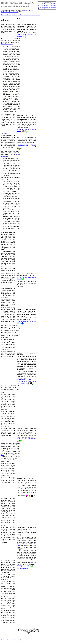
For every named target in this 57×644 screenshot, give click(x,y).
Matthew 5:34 (24, 569)
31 (39, 9)
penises (30, 34)
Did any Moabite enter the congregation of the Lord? (26, 145)
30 (55, 7)
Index (22, 15)
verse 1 (6, 134)
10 (55, 4)
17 (50, 5)
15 (46, 5)
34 (44, 9)
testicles (19, 36)
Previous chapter (6, 15)
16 (48, 5)
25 (46, 7)
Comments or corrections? (32, 15)
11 (39, 5)
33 (42, 9)
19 (53, 5)
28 (51, 7)
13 (42, 5)
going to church (22, 34)
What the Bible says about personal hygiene (26, 382)
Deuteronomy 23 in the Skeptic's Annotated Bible (18, 11)
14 (44, 5)
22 (40, 7)
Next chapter (16, 15)
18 (51, 5)
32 (40, 9)
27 (50, 7)
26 (48, 7)
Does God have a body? (24, 380)
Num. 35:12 (7, 88)
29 (53, 7)
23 (42, 7)
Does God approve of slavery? (26, 439)
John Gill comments (7, 44)
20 (55, 5)
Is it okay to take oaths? (24, 566)
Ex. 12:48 (15, 65)
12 (40, 5)
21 (39, 7)
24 (44, 7)
